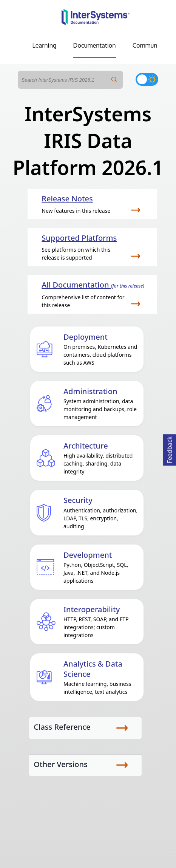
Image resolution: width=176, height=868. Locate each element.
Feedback (170, 449)
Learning (45, 45)
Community (148, 45)
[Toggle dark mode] (147, 79)
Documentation (95, 45)
